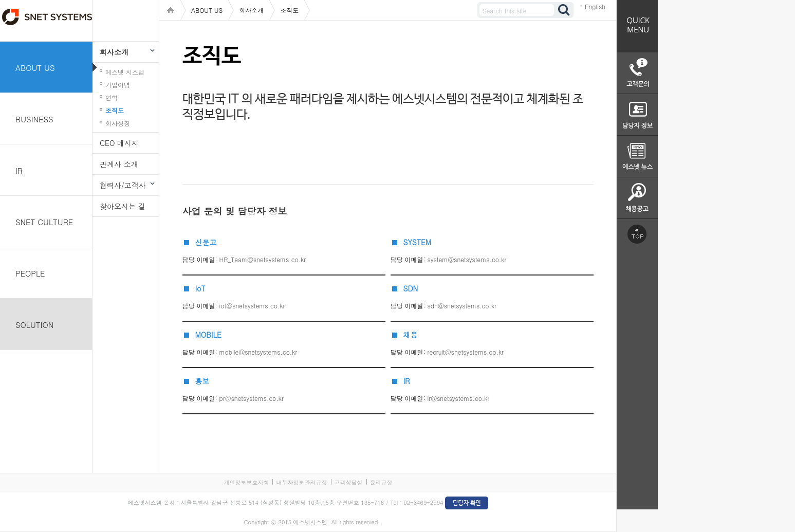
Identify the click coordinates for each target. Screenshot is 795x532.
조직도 (115, 110)
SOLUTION (34, 325)
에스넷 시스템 (125, 72)
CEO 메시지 (119, 143)
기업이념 (118, 85)
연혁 (112, 97)
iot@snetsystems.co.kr (252, 306)
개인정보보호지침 (246, 482)
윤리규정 (381, 482)
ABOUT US (35, 68)
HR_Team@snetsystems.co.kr (263, 259)
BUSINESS (34, 119)
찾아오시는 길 (123, 206)
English (595, 6)
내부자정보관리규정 (301, 482)
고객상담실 (349, 482)
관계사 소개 (119, 164)
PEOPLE (30, 273)
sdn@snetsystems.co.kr (462, 306)
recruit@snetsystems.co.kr (466, 352)
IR (19, 170)
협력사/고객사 (123, 185)
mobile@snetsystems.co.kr (258, 352)
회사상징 (118, 123)
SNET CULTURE (44, 222)
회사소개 (114, 52)
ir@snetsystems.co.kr (459, 398)
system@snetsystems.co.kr (467, 259)
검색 (564, 10)
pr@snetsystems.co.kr (252, 398)
